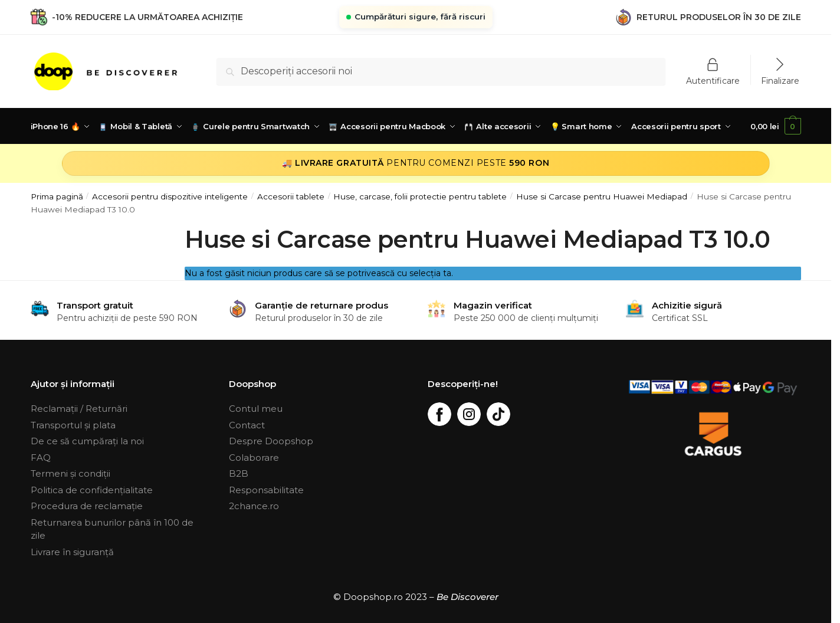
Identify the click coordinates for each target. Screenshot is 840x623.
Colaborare (254, 458)
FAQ (41, 458)
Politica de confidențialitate (92, 490)
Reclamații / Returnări (79, 409)
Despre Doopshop (271, 441)
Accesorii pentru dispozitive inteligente (170, 196)
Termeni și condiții (70, 473)
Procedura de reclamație (87, 506)
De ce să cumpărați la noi (87, 441)
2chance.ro (254, 506)
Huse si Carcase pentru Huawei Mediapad (602, 196)
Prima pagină (57, 196)
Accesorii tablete (291, 196)
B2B (239, 473)
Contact (247, 425)
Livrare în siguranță (72, 552)
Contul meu (256, 409)
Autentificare (713, 80)
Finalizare (780, 80)
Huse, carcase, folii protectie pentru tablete (420, 196)
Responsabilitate (266, 490)
